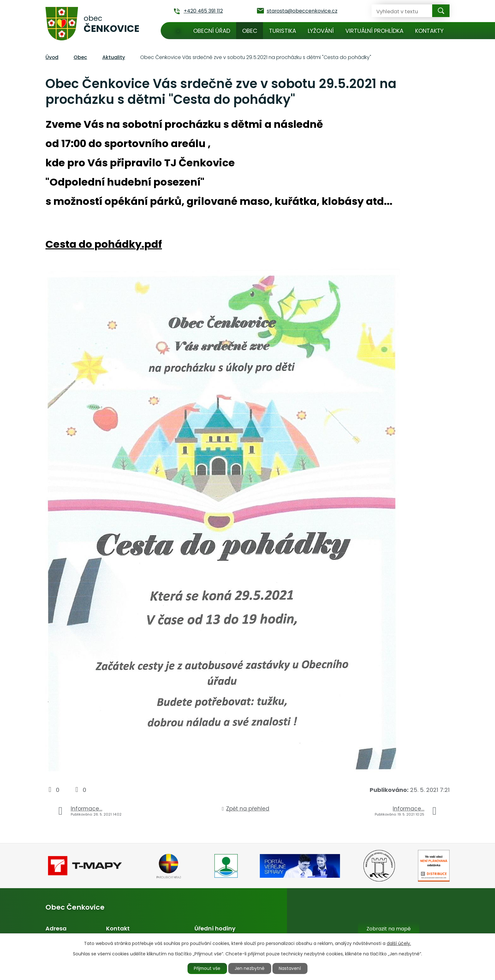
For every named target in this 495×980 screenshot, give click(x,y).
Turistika (283, 31)
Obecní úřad (212, 31)
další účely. (399, 943)
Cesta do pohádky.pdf (104, 244)
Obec (250, 31)
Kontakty (429, 31)
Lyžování (321, 31)
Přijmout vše (207, 968)
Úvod (178, 31)
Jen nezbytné (250, 968)
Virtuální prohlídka (374, 31)
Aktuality (114, 57)
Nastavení (291, 968)
